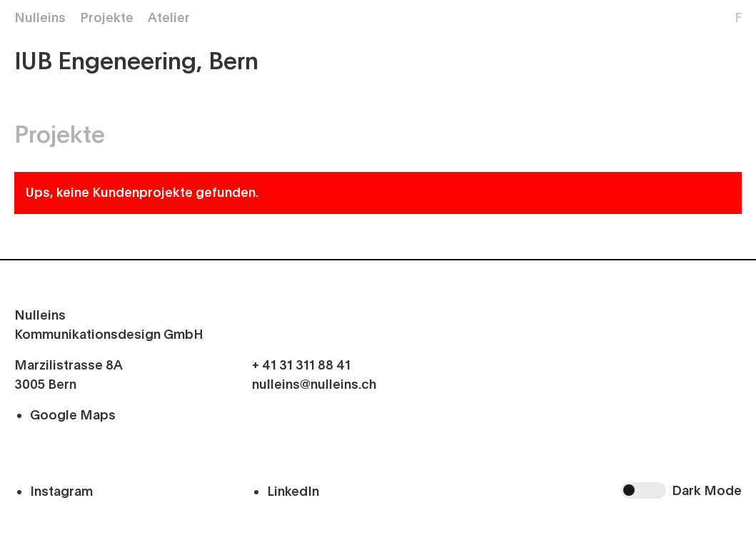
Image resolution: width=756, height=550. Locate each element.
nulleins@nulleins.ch (314, 385)
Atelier (169, 18)
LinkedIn (293, 492)
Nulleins (40, 18)
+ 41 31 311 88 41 (301, 365)
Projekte (107, 18)
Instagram (61, 492)
